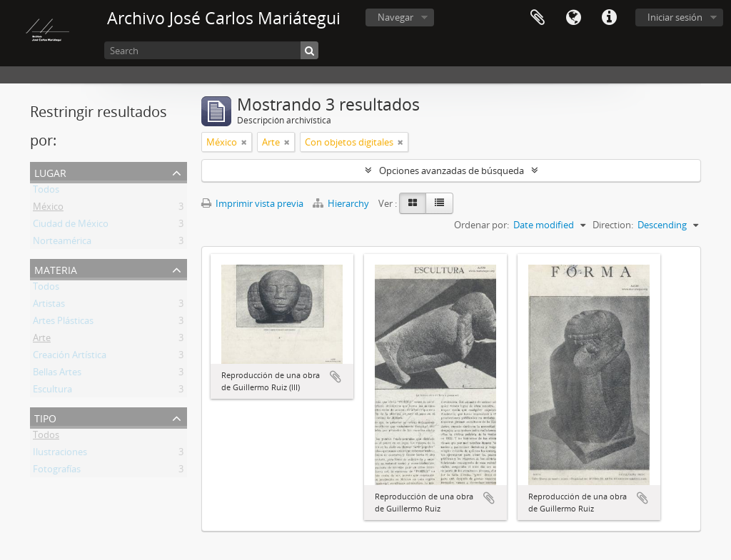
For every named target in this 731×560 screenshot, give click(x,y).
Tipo (45, 417)
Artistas (49, 306)
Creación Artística (70, 357)
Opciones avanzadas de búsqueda (452, 170)
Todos (46, 192)
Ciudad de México (71, 226)
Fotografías (57, 472)
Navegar (395, 17)
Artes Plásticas (63, 323)
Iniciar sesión (675, 17)
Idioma (573, 18)
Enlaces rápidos (609, 18)
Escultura (52, 392)
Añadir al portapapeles (336, 377)
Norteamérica (62, 243)
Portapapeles (538, 18)
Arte (42, 340)
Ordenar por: (482, 225)
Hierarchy (342, 203)
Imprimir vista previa (252, 203)
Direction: (613, 225)
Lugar (50, 172)
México (48, 209)
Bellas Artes (57, 375)
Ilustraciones (60, 454)
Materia (56, 269)
